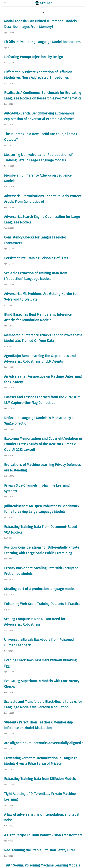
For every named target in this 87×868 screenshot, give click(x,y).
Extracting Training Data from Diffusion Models (40, 779)
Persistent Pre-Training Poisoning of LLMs (36, 258)
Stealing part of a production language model (39, 589)
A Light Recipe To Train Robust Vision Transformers (43, 835)
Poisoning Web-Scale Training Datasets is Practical (43, 604)
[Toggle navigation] (5, 3)
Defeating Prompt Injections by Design (34, 57)
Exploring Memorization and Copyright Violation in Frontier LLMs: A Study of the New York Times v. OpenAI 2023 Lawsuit (43, 444)
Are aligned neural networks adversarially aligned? (43, 743)
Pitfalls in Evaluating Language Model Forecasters (42, 42)
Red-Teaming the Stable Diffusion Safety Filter (40, 850)
